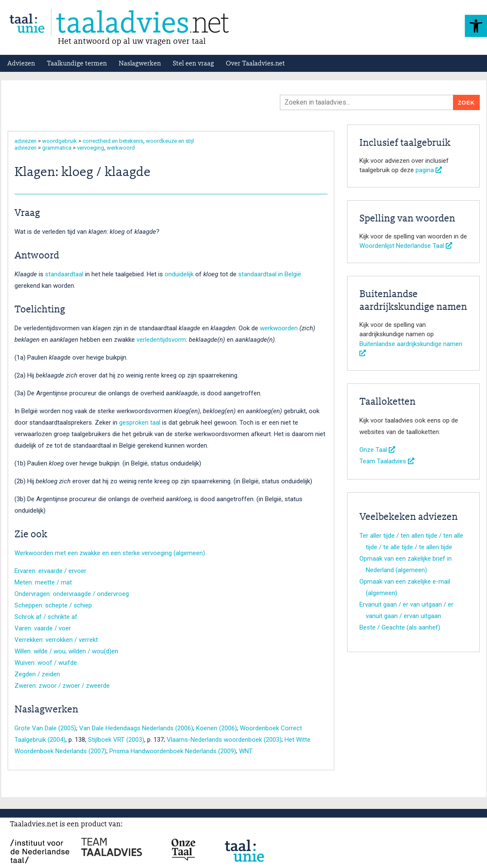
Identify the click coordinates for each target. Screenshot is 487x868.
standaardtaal (64, 274)
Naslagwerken (140, 64)
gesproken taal (140, 423)
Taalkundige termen (77, 64)
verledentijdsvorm (161, 340)
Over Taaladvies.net (255, 64)
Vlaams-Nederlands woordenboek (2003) (224, 740)
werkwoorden (279, 328)
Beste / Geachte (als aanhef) (400, 627)
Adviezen (21, 64)
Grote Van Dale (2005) (45, 728)
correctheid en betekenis (113, 141)
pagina (429, 170)
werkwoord (121, 148)
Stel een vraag (193, 64)
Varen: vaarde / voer (43, 628)
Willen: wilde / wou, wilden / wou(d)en (66, 651)
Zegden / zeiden (37, 674)
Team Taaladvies (387, 461)
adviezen (26, 141)
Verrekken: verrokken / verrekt (56, 640)
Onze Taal (377, 450)
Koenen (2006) (216, 728)
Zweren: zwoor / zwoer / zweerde (62, 686)
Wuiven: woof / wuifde (46, 663)
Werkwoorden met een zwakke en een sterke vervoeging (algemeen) (110, 553)
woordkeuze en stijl (170, 141)
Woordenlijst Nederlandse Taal (406, 246)
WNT (246, 751)
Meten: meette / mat (43, 582)
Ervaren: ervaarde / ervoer (50, 571)
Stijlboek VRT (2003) (116, 740)
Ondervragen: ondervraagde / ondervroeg (72, 594)
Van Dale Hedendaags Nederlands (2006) (136, 728)
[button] (476, 26)
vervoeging (91, 148)
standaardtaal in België (270, 274)
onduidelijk (179, 274)
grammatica (57, 148)
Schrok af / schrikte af (46, 617)
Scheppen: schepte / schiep (53, 605)
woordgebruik (60, 141)
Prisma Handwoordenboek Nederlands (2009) (173, 751)
